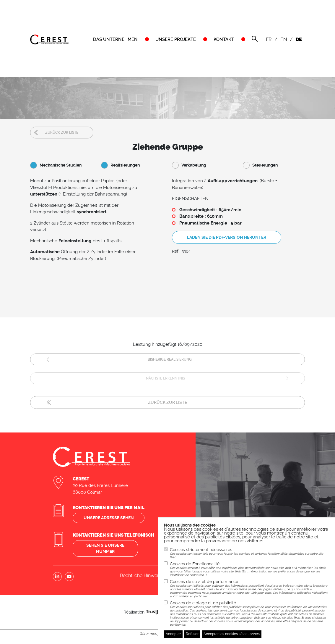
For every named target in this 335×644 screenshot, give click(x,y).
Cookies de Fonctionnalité (249, 569)
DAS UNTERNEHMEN (115, 39)
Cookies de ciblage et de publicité (249, 614)
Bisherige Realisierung (170, 359)
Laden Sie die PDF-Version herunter (227, 237)
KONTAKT (224, 39)
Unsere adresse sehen (109, 518)
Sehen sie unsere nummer (105, 548)
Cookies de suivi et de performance (249, 589)
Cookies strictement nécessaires (249, 553)
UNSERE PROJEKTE (176, 39)
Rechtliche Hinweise (142, 576)
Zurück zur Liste (62, 133)
